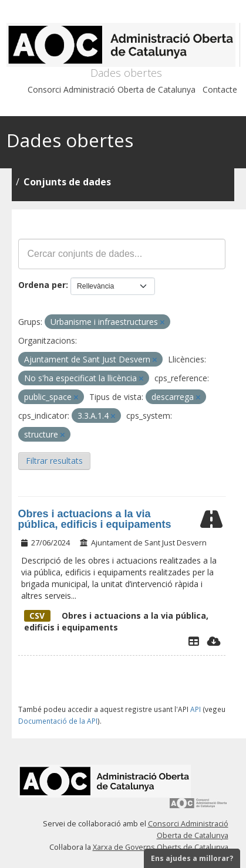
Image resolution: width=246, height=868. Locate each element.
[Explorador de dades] (194, 641)
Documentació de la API (58, 721)
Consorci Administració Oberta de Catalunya (112, 89)
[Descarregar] (214, 641)
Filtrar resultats (54, 461)
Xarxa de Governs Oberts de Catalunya (161, 847)
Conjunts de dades (67, 182)
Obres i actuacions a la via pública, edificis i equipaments (95, 519)
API (196, 709)
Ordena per (42, 285)
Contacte (220, 89)
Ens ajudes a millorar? (192, 858)
